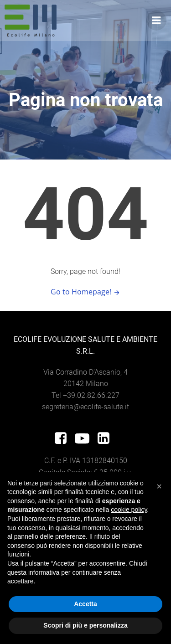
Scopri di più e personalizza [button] (85, 625)
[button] (159, 486)
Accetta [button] (85, 604)
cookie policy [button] (129, 510)
